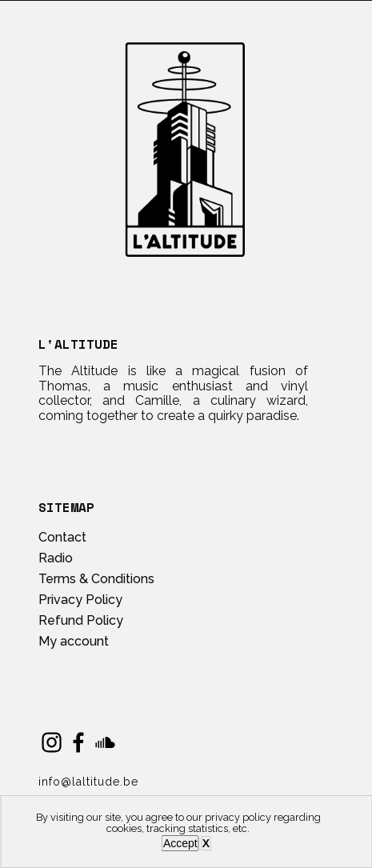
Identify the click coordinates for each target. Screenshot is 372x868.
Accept (180, 843)
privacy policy (238, 817)
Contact (62, 537)
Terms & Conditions (96, 579)
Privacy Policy (80, 600)
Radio (56, 558)
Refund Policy (81, 620)
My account (74, 641)
